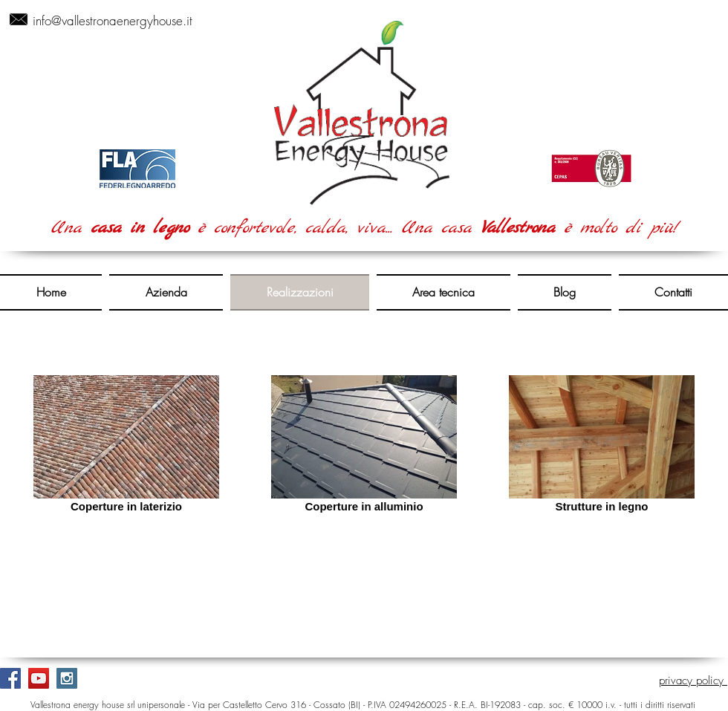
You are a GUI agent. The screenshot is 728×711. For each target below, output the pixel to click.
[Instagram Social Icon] (67, 678)
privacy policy (693, 681)
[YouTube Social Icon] (39, 678)
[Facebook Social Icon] (10, 678)
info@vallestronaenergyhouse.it (113, 20)
